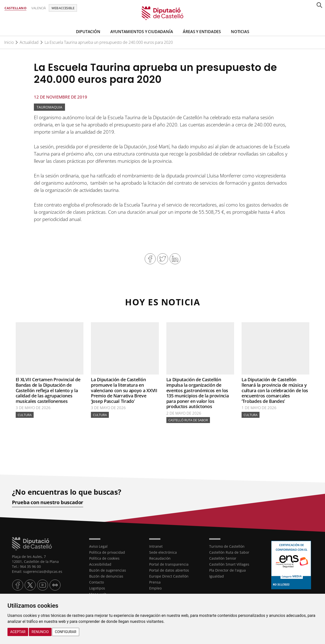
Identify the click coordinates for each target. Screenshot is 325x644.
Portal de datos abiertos (169, 570)
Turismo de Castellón (227, 546)
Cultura (25, 415)
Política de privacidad (107, 552)
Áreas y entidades (202, 32)
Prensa (155, 582)
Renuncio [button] (40, 632)
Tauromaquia (49, 107)
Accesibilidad (100, 564)
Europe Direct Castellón (169, 576)
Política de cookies (104, 558)
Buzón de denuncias (106, 576)
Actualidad (29, 42)
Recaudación (160, 558)
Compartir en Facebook (150, 259)
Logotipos (97, 588)
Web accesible (63, 8)
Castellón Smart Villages (229, 564)
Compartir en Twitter (163, 259)
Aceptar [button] (18, 632)
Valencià (39, 8)
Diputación (88, 32)
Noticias (240, 32)
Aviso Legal (98, 546)
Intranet (156, 546)
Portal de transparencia (169, 564)
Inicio (9, 42)
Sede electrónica (163, 552)
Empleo (155, 588)
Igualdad (217, 576)
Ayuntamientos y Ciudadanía (142, 32)
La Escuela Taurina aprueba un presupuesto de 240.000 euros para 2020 (109, 42)
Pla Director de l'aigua (227, 570)
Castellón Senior (223, 558)
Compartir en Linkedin (175, 259)
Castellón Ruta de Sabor (229, 552)
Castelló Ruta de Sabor (188, 420)
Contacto (97, 582)
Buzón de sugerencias (108, 570)
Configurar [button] (65, 632)
